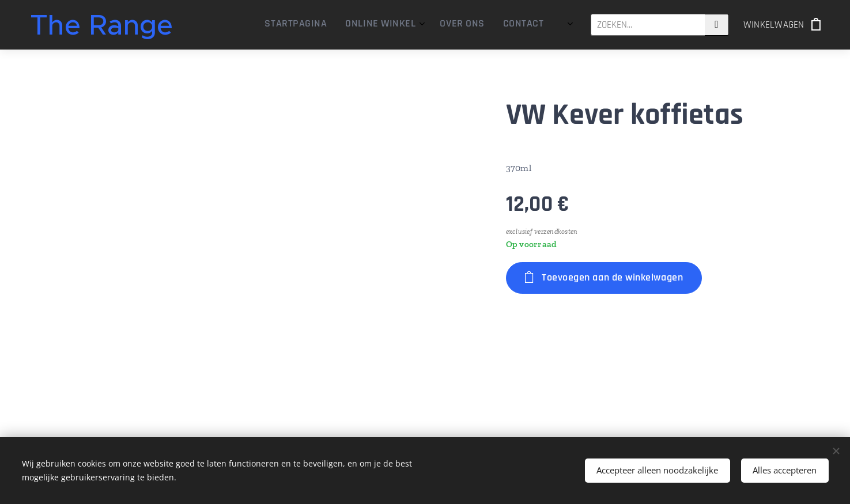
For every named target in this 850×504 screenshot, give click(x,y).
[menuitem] (466, 25)
